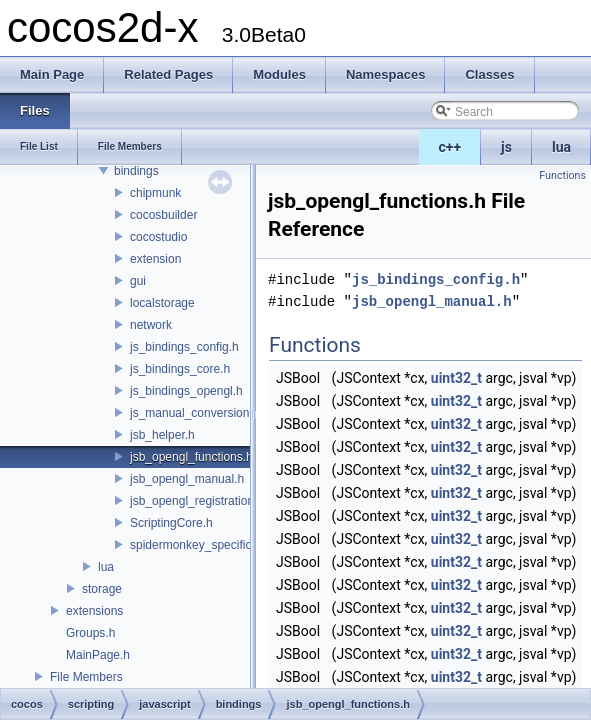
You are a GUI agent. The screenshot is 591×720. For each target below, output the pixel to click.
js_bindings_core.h (180, 369)
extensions (94, 611)
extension (155, 259)
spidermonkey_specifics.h (198, 545)
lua (561, 147)
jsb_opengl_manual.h (187, 479)
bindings (136, 171)
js (506, 147)
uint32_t (456, 378)
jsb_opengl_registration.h (197, 501)
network (151, 325)
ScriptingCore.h (171, 523)
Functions (562, 175)
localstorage (162, 303)
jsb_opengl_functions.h (191, 457)
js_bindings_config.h (184, 347)
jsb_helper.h (162, 435)
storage (102, 589)
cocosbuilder (163, 215)
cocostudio (158, 237)
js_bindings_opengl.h (186, 391)
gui (138, 281)
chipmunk (155, 193)
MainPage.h (98, 655)
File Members (86, 677)
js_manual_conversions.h (197, 413)
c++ (450, 147)
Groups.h (90, 633)
